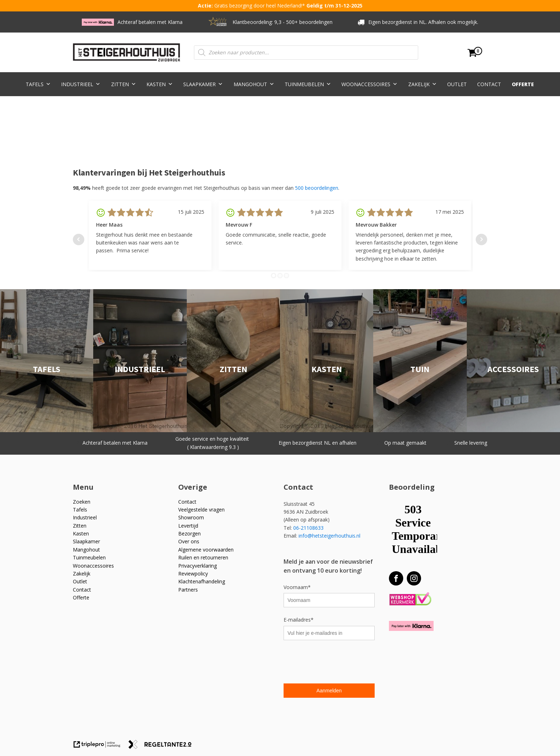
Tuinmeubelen (308, 84)
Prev (79, 239)
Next (481, 239)
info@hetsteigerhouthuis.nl (329, 536)
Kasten (160, 84)
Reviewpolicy (193, 574)
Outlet (457, 84)
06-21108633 (309, 528)
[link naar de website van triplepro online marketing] (100, 747)
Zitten (124, 84)
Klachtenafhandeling (202, 581)
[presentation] (338, 663)
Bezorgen (189, 533)
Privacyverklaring (197, 566)
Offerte (523, 84)
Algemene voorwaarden (206, 550)
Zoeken (82, 502)
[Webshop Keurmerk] (410, 599)
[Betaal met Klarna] (411, 626)
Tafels (38, 84)
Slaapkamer (203, 84)
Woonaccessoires (369, 84)
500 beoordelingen (317, 188)
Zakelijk (422, 84)
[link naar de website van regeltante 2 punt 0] (163, 747)
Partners (188, 590)
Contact (489, 84)
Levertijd (188, 526)
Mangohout (254, 84)
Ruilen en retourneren (203, 557)
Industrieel (81, 84)
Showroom (191, 517)
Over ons (189, 541)
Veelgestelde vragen (201, 510)
